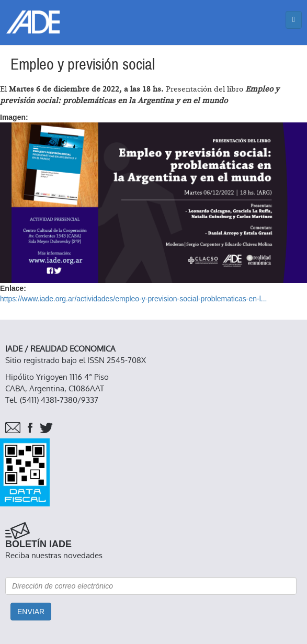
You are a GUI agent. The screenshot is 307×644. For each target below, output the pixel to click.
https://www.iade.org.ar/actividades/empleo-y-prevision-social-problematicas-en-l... (133, 299)
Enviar (31, 612)
